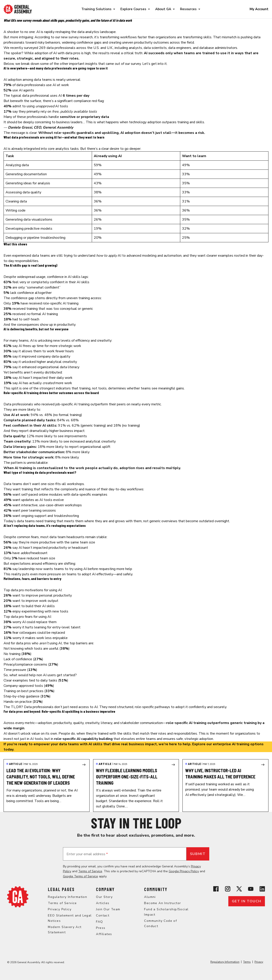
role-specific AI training (61, 303)
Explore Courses (133, 9)
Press (101, 928)
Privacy (259, 962)
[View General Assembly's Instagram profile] (228, 889)
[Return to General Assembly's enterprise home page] (18, 9)
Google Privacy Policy (184, 871)
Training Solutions (96, 9)
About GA (163, 9)
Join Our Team (108, 909)
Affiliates (104, 934)
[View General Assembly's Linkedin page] (262, 889)
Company (105, 889)
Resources (188, 9)
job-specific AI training (72, 404)
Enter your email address (87, 854)
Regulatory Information (68, 897)
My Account (259, 9)
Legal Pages (61, 889)
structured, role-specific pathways (144, 707)
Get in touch (247, 901)
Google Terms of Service (80, 876)
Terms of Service (90, 871)
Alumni (150, 897)
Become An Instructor (162, 903)
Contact (103, 916)
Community (156, 889)
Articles (103, 903)
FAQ (99, 922)
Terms (247, 962)
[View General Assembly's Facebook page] (216, 889)
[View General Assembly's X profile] (239, 889)
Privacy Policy (60, 909)
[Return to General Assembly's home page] (18, 897)
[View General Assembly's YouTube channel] (251, 889)
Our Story (104, 897)
